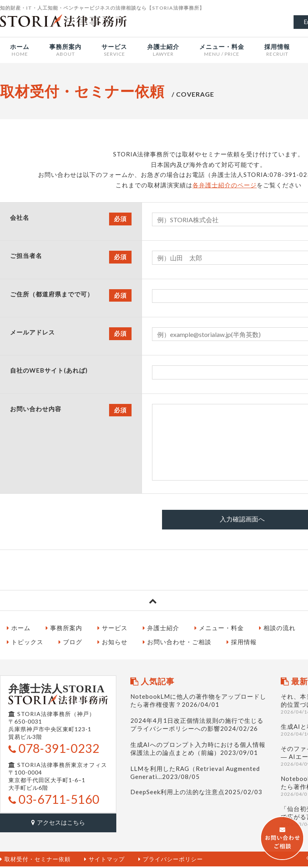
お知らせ (112, 644)
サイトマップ (104, 861)
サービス (112, 630)
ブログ (70, 644)
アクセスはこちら (58, 824)
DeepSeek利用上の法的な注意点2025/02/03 (196, 794)
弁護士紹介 (161, 630)
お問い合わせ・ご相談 (177, 644)
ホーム (19, 630)
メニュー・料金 (219, 630)
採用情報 (242, 644)
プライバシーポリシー (171, 861)
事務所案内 (64, 630)
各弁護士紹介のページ (225, 185)
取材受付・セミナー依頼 (35, 861)
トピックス (25, 644)
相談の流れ (277, 630)
